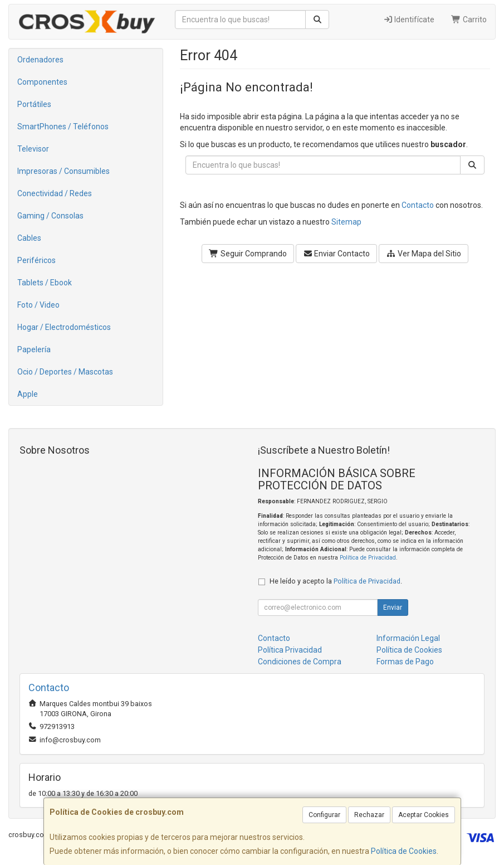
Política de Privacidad (368, 558)
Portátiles (34, 104)
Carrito (469, 20)
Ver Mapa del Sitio (424, 254)
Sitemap (346, 222)
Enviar (393, 608)
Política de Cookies (404, 851)
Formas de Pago (405, 662)
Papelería (34, 349)
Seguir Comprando (248, 254)
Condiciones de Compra (300, 662)
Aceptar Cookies (424, 815)
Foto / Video (38, 305)
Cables (29, 238)
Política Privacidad (290, 650)
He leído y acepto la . (336, 581)
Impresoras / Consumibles (63, 171)
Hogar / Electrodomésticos (64, 327)
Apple (28, 394)
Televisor (33, 149)
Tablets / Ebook (45, 283)
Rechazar (369, 815)
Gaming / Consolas (50, 216)
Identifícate (409, 20)
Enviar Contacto (337, 254)
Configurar (324, 815)
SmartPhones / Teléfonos (63, 127)
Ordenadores (40, 60)
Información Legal (408, 638)
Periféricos (36, 260)
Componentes (42, 82)
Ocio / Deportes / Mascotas (65, 372)
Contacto (418, 205)
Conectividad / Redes (55, 193)
